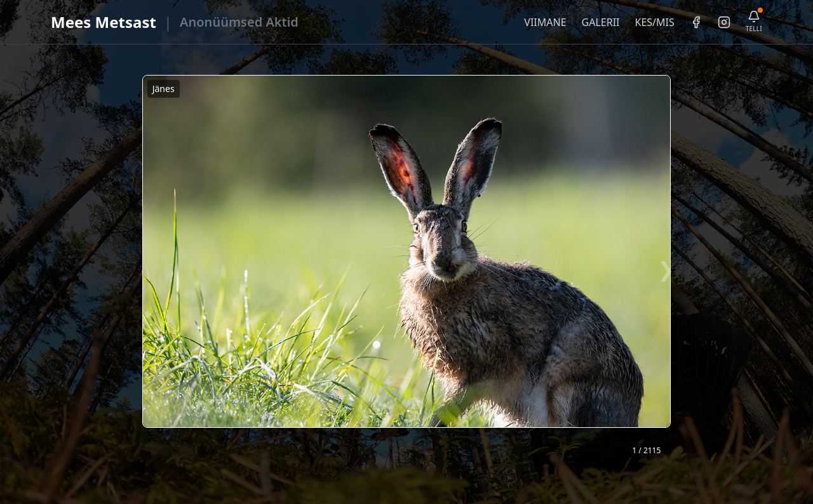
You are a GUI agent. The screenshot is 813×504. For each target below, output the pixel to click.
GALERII (601, 22)
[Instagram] (724, 22)
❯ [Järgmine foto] (666, 269)
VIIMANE (545, 22)
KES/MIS (654, 22)
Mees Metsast (104, 22)
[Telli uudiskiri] (754, 22)
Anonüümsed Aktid (239, 22)
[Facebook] (696, 22)
